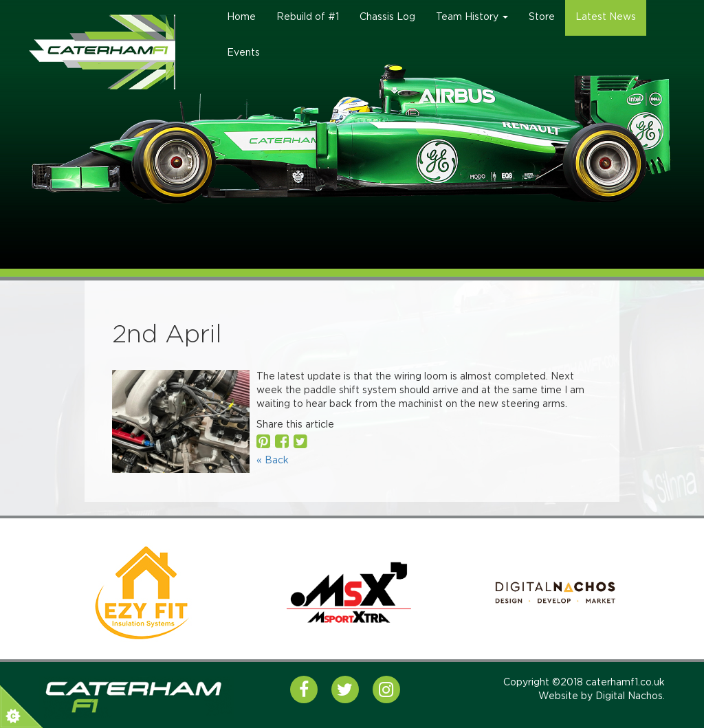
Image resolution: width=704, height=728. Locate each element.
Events (243, 53)
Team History (472, 17)
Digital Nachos (629, 696)
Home (241, 17)
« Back (273, 461)
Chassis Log (387, 17)
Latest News (606, 17)
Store (542, 17)
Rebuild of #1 (308, 17)
